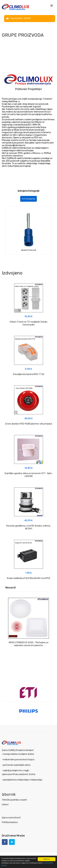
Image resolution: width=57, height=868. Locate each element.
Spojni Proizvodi (29, 250)
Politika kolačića (10, 822)
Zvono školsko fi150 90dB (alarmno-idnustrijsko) (28, 424)
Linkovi (5, 805)
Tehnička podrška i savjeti (14, 800)
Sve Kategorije (28, 199)
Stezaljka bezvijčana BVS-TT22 (29, 374)
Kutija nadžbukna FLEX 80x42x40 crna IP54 (28, 578)
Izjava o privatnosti (11, 818)
